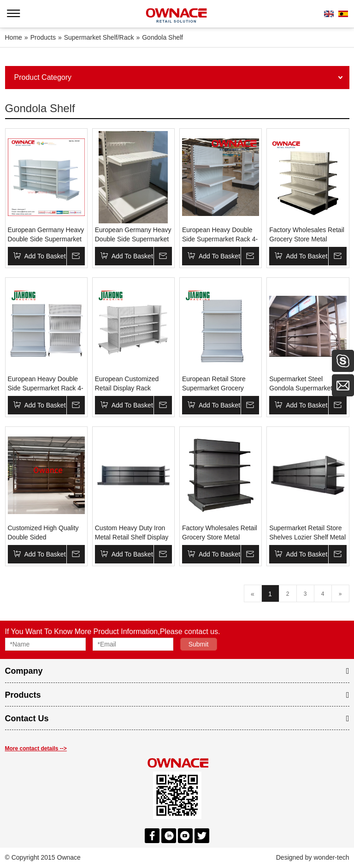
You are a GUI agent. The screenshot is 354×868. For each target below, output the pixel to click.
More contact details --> (36, 748)
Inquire (76, 256)
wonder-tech (331, 857)
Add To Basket (45, 256)
